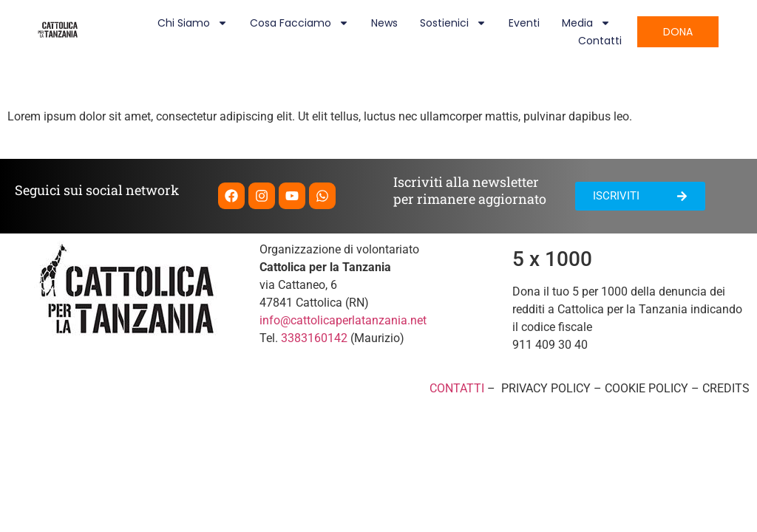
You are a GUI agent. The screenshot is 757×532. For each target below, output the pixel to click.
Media (586, 23)
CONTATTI (457, 388)
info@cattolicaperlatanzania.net (343, 320)
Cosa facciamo (299, 23)
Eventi (524, 23)
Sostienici (453, 23)
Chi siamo (193, 23)
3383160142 (314, 338)
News (384, 23)
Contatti (600, 41)
